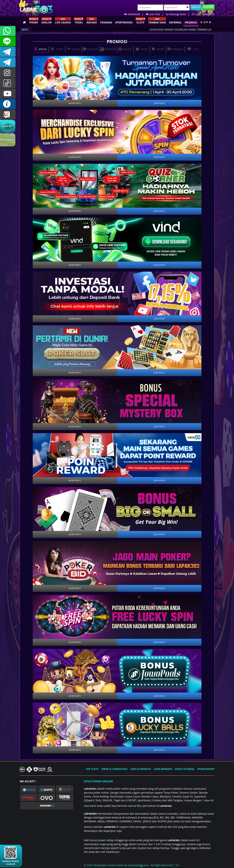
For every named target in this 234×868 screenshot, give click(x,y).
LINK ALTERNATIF (141, 769)
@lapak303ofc (8, 83)
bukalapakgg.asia (138, 865)
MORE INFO (75, 103)
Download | (135, 14)
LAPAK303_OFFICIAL (8, 62)
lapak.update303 (8, 73)
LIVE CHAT (8, 114)
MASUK (196, 7)
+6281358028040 (8, 31)
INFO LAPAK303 (8, 104)
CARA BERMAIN (163, 769)
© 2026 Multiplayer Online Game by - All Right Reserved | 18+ (132, 865)
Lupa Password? (203, 14)
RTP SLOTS (92, 769)
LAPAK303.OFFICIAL (8, 93)
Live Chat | (156, 14)
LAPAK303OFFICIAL (8, 52)
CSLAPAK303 (8, 41)
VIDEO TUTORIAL (185, 769)
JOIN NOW (159, 103)
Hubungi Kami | (179, 14)
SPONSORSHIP (206, 769)
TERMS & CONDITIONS (114, 769)
